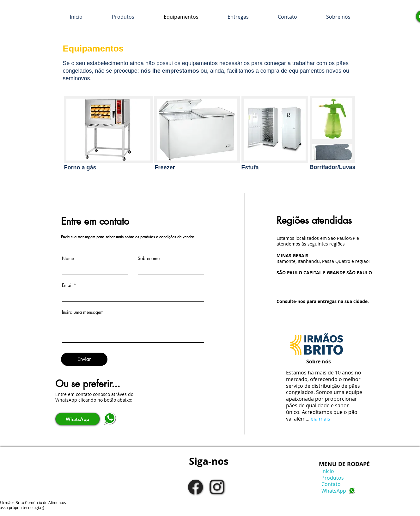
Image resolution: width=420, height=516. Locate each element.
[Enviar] (84, 359)
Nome (68, 258)
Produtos (331, 478)
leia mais (320, 419)
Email (67, 285)
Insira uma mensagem (83, 312)
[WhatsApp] (78, 419)
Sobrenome (149, 258)
